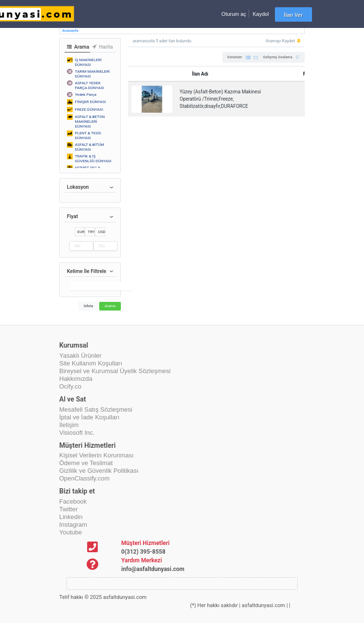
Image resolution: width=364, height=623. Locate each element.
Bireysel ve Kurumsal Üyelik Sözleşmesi (115, 371)
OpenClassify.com (84, 478)
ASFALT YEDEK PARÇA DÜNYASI (90, 85)
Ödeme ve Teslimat (86, 463)
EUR (81, 232)
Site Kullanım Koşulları (91, 363)
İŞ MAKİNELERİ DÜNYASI (88, 62)
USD (101, 232)
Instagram (73, 525)
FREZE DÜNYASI (89, 109)
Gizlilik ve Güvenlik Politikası (99, 471)
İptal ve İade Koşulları (89, 417)
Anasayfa (70, 31)
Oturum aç (234, 14)
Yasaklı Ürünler (80, 356)
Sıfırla (88, 306)
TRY (91, 232)
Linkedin (71, 517)
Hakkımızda (76, 379)
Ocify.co (70, 386)
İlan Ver (293, 15)
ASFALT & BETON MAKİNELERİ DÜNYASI (90, 121)
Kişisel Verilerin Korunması (97, 455)
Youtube (71, 532)
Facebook (73, 501)
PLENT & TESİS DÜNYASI (88, 135)
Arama (110, 306)
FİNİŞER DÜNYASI (91, 102)
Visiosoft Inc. (77, 433)
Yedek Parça (86, 94)
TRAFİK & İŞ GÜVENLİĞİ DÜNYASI (93, 158)
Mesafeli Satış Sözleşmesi (96, 409)
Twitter (68, 509)
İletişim (69, 425)
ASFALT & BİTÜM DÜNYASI (90, 147)
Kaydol (261, 14)
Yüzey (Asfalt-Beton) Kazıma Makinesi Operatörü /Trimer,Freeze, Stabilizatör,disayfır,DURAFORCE (220, 99)
